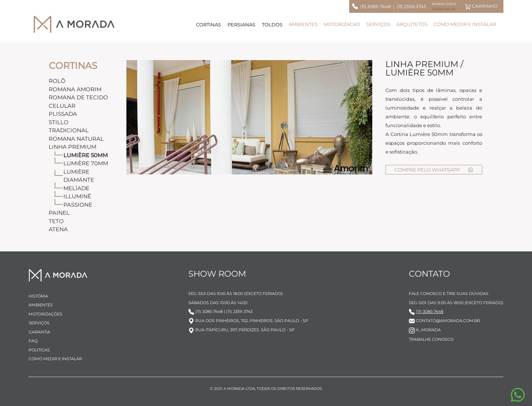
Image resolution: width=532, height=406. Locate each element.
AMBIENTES (303, 24)
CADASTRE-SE (444, 9)
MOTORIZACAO (342, 24)
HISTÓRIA (38, 296)
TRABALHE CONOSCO (431, 339)
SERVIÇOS (378, 24)
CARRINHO (481, 6)
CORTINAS (208, 25)
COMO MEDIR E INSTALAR (465, 24)
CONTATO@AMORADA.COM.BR (444, 321)
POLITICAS (39, 350)
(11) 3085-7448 (374, 6)
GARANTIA (39, 332)
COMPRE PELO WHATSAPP (434, 170)
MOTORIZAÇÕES (45, 314)
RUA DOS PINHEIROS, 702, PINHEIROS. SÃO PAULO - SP (248, 321)
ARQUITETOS (412, 24)
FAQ (33, 341)
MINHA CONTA (444, 4)
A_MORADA (425, 330)
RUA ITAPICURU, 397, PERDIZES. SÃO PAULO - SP (241, 330)
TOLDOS (272, 25)
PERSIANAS (241, 25)
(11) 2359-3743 (411, 6)
